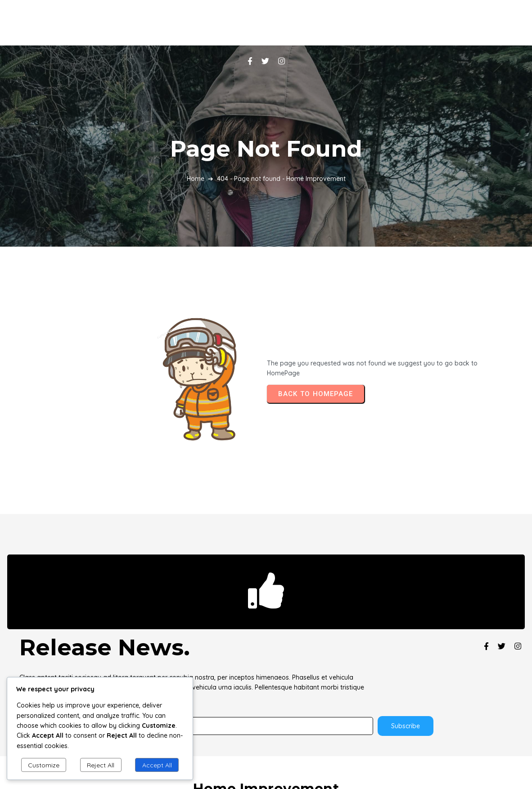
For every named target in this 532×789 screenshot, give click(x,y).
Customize (44, 765)
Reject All (101, 765)
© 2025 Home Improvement (266, 743)
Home (196, 153)
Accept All (157, 765)
